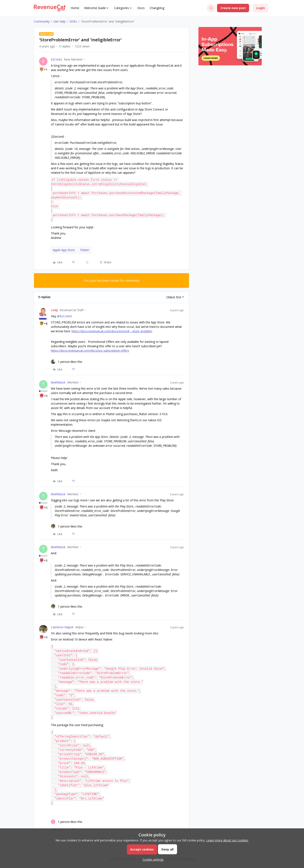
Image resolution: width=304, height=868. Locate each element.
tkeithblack (58, 382)
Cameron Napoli (62, 627)
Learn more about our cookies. (227, 840)
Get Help (60, 21)
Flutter (85, 250)
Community (42, 21)
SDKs (73, 21)
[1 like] (67, 362)
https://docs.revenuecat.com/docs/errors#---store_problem (112, 331)
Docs (141, 8)
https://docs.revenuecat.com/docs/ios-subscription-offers (90, 351)
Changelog (157, 8)
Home (75, 8)
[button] (233, 8)
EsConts (56, 59)
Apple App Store (64, 250)
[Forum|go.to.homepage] (50, 8)
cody (54, 310)
